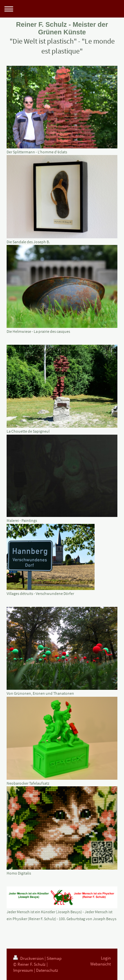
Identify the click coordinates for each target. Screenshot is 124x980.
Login (106, 958)
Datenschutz (47, 970)
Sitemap (54, 958)
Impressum (23, 970)
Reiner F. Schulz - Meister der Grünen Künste (62, 28)
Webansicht (101, 964)
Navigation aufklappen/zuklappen (62, 9)
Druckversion (29, 958)
